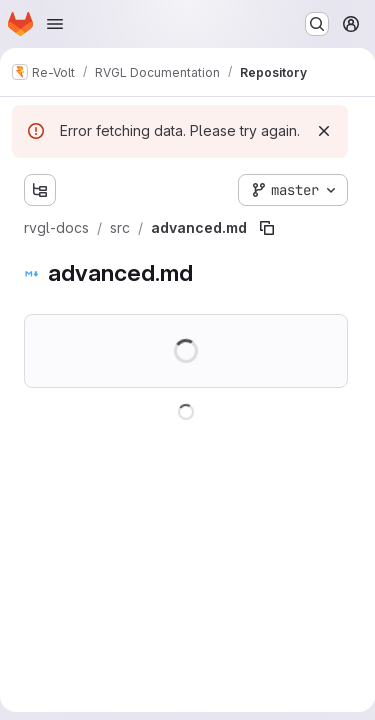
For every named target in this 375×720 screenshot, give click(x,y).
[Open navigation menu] (55, 24)
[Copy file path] (267, 228)
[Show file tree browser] (40, 190)
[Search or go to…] (317, 24)
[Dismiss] (324, 131)
